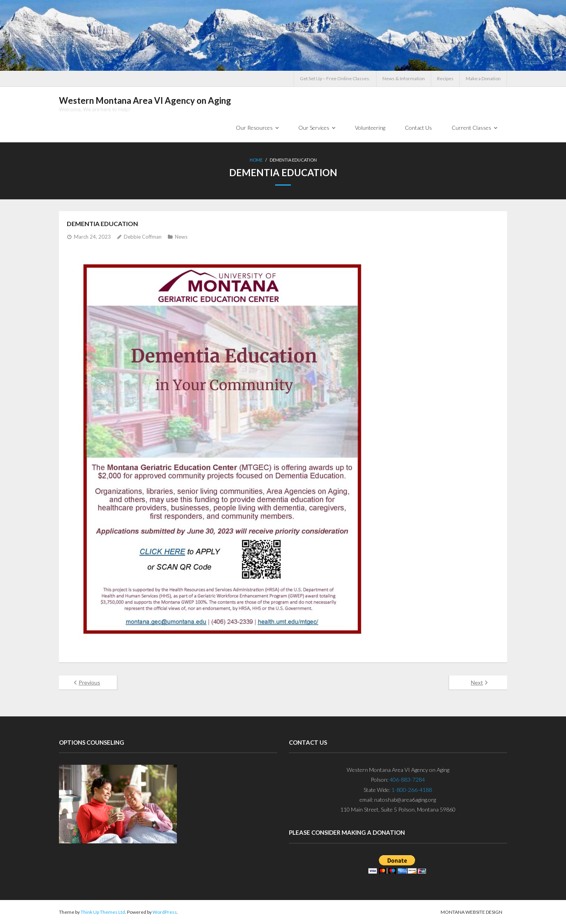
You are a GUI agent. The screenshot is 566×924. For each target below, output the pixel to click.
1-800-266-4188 (412, 790)
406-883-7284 (407, 780)
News (181, 237)
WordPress (165, 912)
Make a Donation (483, 78)
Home (256, 160)
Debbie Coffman (143, 237)
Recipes (445, 78)
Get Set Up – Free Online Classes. (335, 78)
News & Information (404, 78)
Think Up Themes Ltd (103, 912)
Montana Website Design (471, 912)
